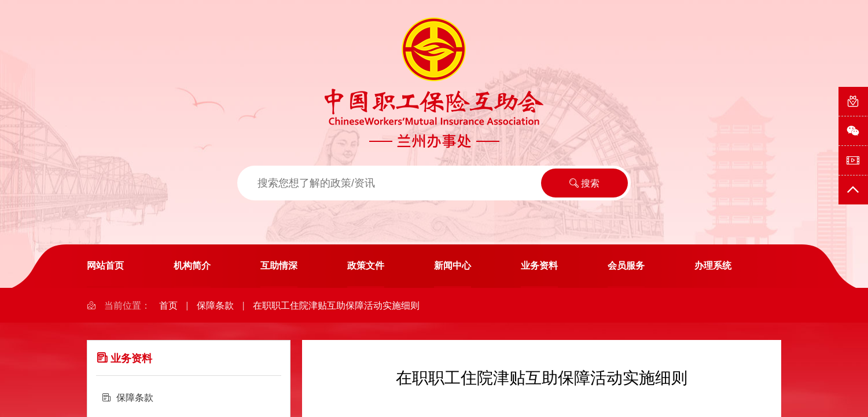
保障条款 (215, 306)
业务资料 (539, 266)
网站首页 (105, 266)
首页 (168, 306)
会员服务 (626, 266)
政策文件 (366, 266)
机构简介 (192, 266)
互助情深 (279, 266)
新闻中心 (453, 266)
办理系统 (713, 266)
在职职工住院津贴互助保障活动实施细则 (336, 306)
